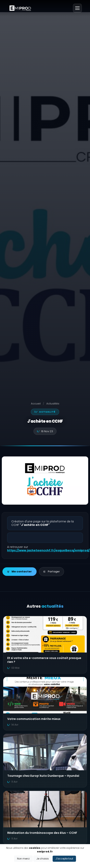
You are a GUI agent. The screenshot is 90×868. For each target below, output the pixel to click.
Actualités (53, 404)
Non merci (23, 859)
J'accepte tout (64, 859)
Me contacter (20, 571)
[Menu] (77, 8)
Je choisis (43, 859)
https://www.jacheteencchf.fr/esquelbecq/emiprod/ (48, 550)
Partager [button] (51, 571)
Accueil (36, 404)
